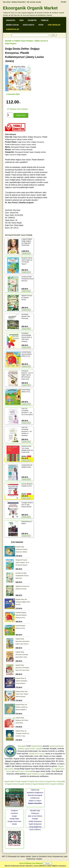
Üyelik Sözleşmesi (35, 824)
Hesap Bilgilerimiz (35, 827)
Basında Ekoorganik (35, 795)
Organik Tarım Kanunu (37, 781)
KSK (47, 784)
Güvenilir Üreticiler (43, 13)
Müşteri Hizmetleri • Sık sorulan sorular (27, 2)
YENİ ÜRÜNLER (54, 25)
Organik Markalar (38, 784)
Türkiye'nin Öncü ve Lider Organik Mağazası (19, 13)
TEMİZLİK (45, 20)
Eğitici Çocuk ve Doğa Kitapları (16, 155)
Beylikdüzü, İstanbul (45, 15)
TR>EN (63, 2)
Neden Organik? (22, 781)
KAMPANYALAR (13, 29)
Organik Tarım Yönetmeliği (23, 771)
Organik (39, 749)
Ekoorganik (22, 746)
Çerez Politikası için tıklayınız (31, 863)
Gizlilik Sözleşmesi (35, 821)
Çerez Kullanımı (35, 829)
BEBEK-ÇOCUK (12, 25)
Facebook (14, 813)
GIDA (22, 20)
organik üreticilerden (57, 746)
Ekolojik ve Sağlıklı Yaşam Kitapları (19, 41)
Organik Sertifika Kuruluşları (36, 774)
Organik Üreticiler (25, 784)
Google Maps (14, 819)
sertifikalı (21, 749)
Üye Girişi (7, 2)
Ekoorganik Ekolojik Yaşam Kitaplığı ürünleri (30, 152)
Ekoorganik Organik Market (30, 8)
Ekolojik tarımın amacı (37, 754)
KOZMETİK (32, 20)
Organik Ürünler (12, 784)
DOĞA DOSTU (29, 25)
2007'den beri (15, 15)
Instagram (14, 811)
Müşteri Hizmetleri (35, 803)
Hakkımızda (35, 790)
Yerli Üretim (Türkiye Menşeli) (22, 150)
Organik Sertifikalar (57, 784)
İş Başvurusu (35, 798)
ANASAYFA (11, 20)
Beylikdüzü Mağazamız (35, 793)
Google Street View (14, 821)
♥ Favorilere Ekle (13, 94)
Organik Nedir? (10, 781)
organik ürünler (30, 749)
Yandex (14, 824)
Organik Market (36, 746)
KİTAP (41, 25)
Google (14, 816)
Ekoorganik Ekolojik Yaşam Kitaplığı (24, 147)
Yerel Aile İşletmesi (29, 15)
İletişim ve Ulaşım (35, 801)
